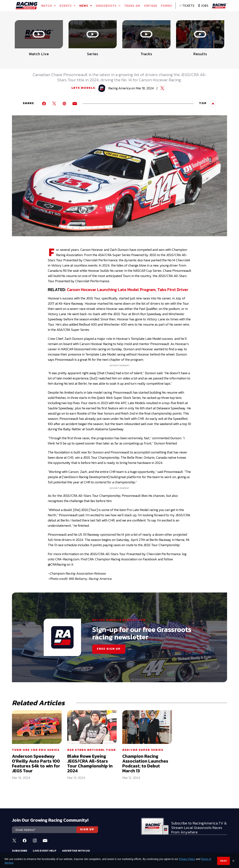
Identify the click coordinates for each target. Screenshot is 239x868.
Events (68, 6)
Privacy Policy (187, 859)
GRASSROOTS (108, 6)
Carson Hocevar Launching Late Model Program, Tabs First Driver (128, 290)
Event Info (68, 28)
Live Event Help (45, 851)
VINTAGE (150, 6)
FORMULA (169, 6)
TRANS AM (132, 6)
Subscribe (20, 851)
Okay (224, 861)
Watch (48, 6)
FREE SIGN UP (109, 649)
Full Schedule (33, 29)
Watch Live (102, 28)
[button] (223, 23)
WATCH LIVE (202, 28)
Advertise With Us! (76, 851)
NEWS (86, 6)
